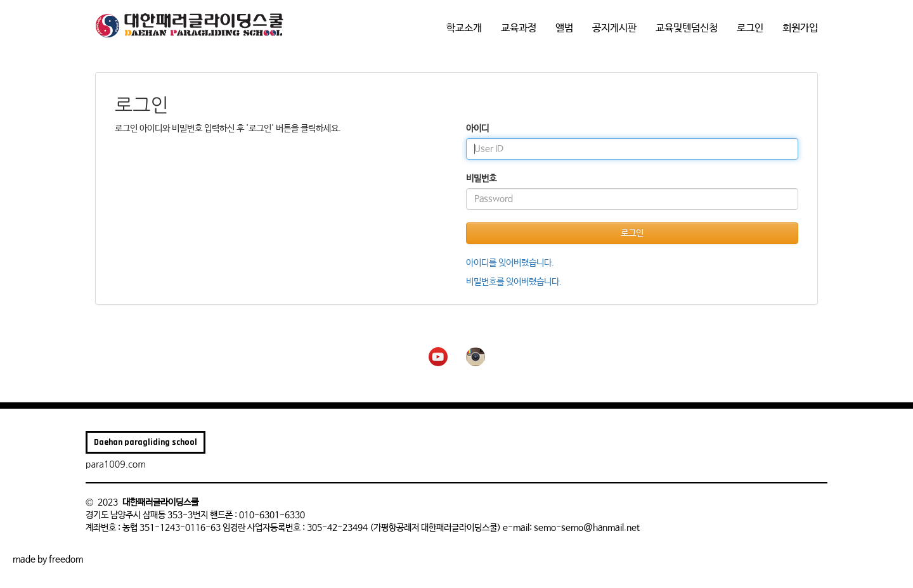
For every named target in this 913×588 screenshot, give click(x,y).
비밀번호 (481, 179)
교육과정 (519, 28)
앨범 (564, 28)
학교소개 (464, 28)
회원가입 (800, 28)
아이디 (477, 129)
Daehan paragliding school (146, 442)
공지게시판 (614, 28)
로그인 (750, 28)
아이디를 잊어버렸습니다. (510, 263)
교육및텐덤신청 (687, 28)
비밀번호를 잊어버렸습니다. (514, 282)
